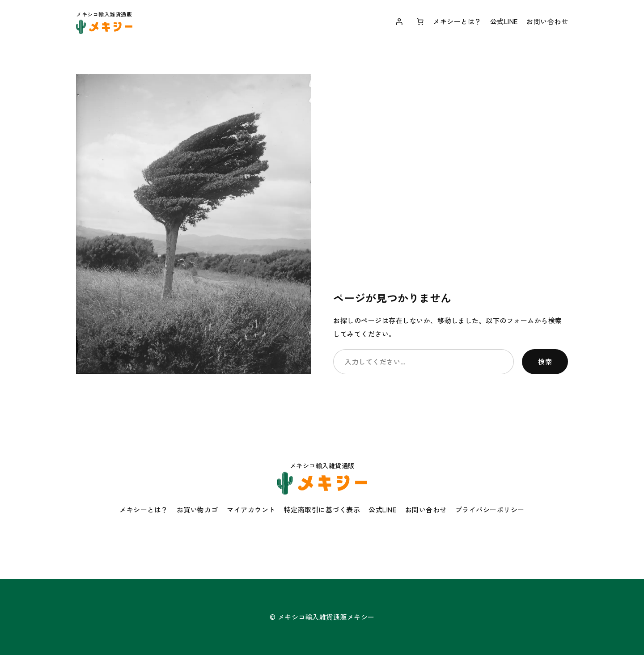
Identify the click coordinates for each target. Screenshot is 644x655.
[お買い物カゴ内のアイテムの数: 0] (420, 21)
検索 (545, 361)
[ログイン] (399, 21)
